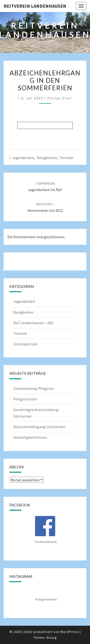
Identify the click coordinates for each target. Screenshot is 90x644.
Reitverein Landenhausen (35, 6)
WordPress (70, 632)
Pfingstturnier (25, 399)
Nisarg (52, 638)
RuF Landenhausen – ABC (34, 323)
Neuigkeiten (47, 158)
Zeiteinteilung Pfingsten (34, 388)
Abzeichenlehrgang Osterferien (39, 427)
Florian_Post (60, 98)
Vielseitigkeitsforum (30, 437)
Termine (66, 158)
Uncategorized (25, 344)
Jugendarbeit (23, 158)
